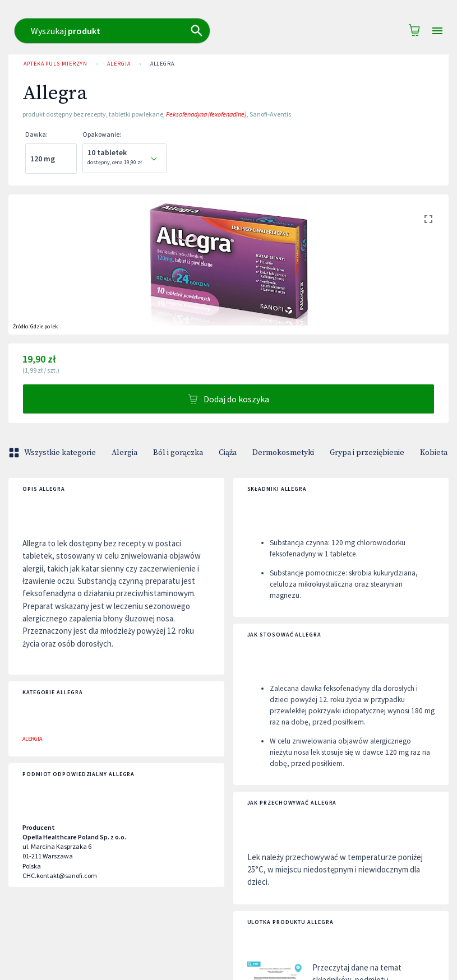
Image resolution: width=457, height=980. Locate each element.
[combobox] (242, 31)
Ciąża (228, 453)
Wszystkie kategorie (53, 453)
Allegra (162, 64)
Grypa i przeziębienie (367, 453)
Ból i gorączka (178, 453)
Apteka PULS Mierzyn (56, 64)
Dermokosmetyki (283, 453)
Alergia (119, 64)
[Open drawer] (437, 31)
